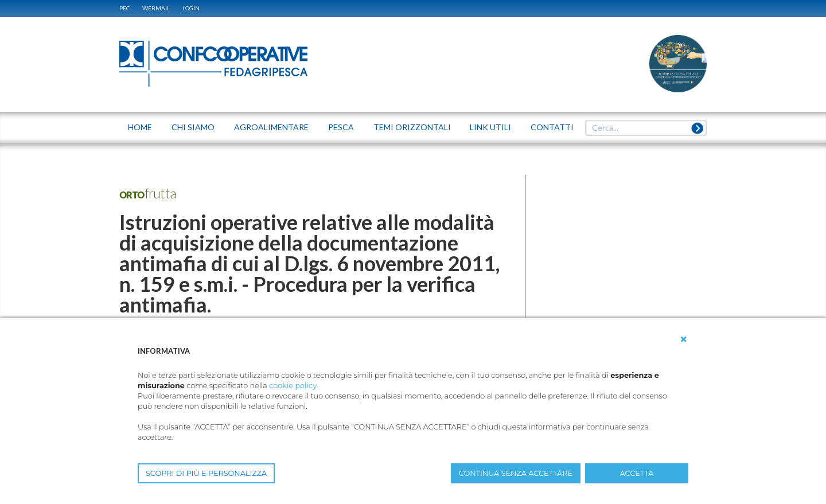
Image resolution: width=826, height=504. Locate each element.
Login (191, 8)
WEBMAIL (156, 8)
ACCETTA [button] (637, 473)
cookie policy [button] (293, 386)
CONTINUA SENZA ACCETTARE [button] (516, 473)
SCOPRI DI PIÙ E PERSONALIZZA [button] (206, 473)
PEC (124, 8)
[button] (684, 339)
